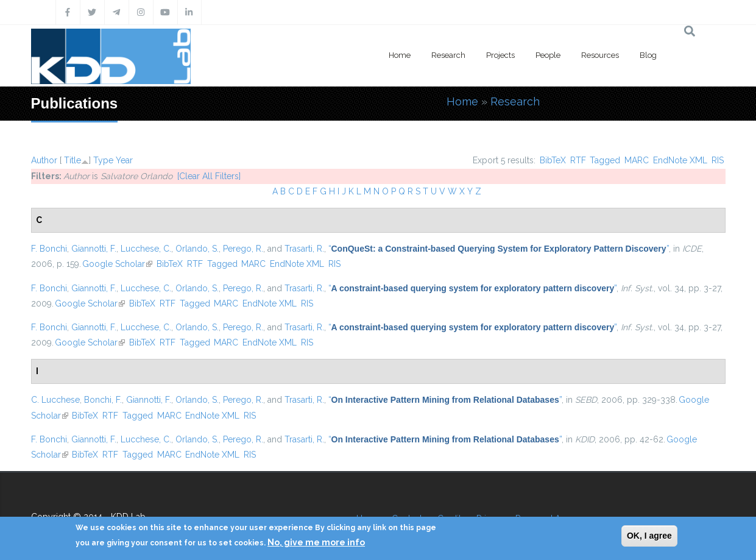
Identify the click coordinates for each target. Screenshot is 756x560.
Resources (600, 55)
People (548, 55)
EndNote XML (680, 160)
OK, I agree (649, 536)
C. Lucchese (55, 400)
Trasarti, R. (304, 249)
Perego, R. (243, 249)
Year (124, 160)
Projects (500, 55)
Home (400, 55)
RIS (718, 160)
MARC (637, 160)
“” (499, 249)
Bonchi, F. (103, 400)
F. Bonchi (49, 249)
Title (72, 160)
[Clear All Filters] (209, 176)
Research (448, 55)
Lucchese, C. (146, 249)
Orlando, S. (197, 249)
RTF (578, 160)
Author (44, 160)
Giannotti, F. (94, 249)
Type (103, 160)
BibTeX (553, 160)
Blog (648, 55)
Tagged (605, 160)
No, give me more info (316, 542)
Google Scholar (117, 264)
